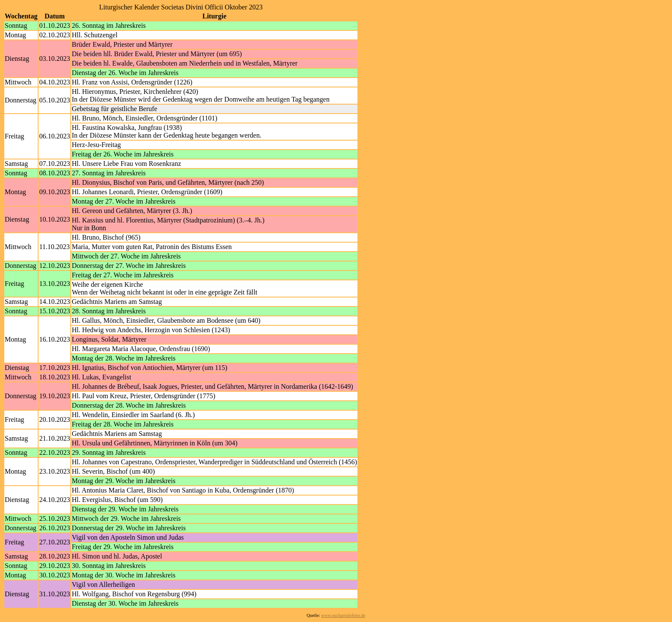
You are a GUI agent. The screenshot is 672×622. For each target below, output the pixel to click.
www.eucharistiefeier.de (343, 615)
